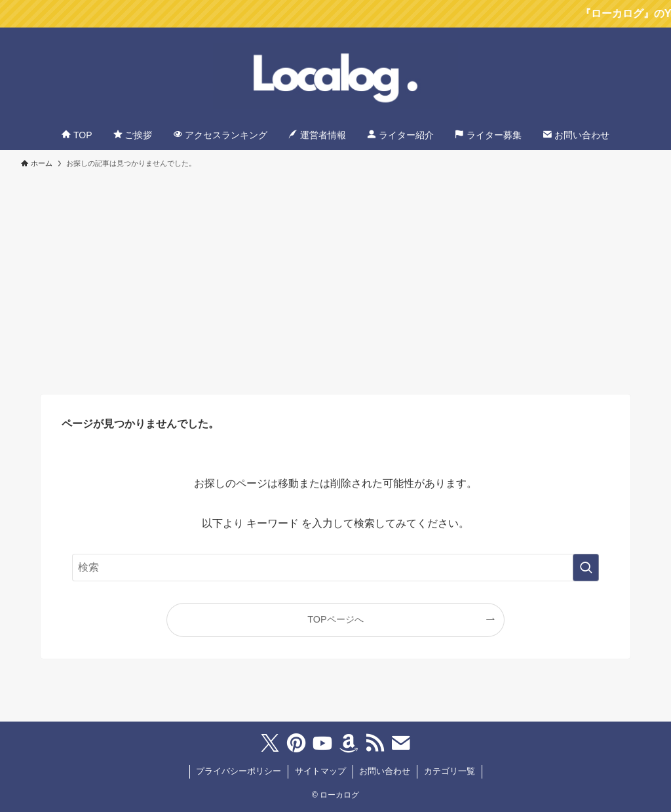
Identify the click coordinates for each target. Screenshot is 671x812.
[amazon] (349, 743)
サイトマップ (320, 771)
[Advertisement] (335, 275)
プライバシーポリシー (239, 771)
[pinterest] (296, 743)
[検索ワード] (335, 568)
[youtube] (322, 743)
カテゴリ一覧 (450, 771)
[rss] (375, 743)
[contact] (401, 743)
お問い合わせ (385, 771)
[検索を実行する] (586, 568)
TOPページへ (335, 619)
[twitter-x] (270, 743)
